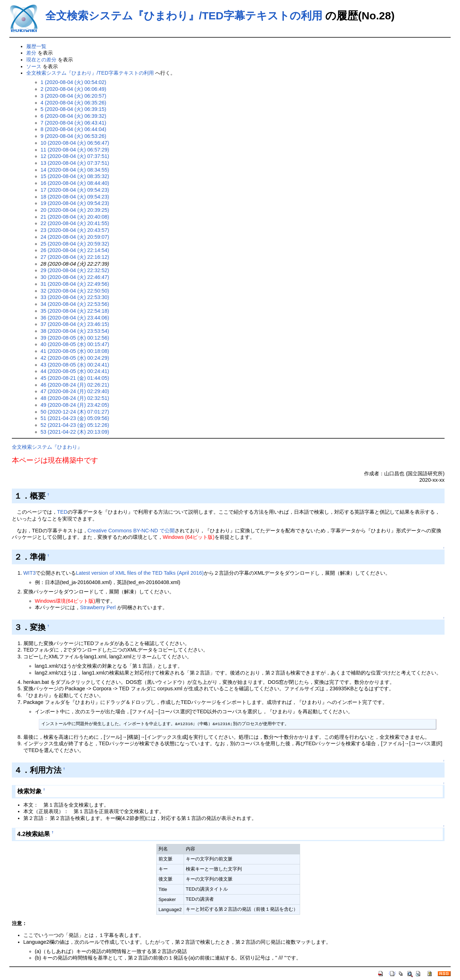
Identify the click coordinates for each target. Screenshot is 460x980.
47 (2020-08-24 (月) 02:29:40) (75, 391)
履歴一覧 (36, 46)
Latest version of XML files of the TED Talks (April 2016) (140, 573)
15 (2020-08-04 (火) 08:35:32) (75, 176)
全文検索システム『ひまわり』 (47, 447)
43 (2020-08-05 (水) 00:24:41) (75, 365)
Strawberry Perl (98, 607)
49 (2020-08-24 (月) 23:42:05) (75, 405)
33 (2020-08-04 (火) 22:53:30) (75, 297)
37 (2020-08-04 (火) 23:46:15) (75, 324)
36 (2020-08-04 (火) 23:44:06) (75, 318)
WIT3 (29, 573)
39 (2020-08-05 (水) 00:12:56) (75, 338)
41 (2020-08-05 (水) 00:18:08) (75, 351)
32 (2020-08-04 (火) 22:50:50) (75, 291)
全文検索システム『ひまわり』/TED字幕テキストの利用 (184, 16)
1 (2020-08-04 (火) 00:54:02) (73, 82)
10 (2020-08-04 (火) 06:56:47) (75, 143)
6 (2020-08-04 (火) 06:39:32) (73, 116)
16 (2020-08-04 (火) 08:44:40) (75, 183)
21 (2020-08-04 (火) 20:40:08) (75, 217)
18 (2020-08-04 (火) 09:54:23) (75, 197)
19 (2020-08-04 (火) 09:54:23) (75, 203)
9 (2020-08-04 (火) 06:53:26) (73, 136)
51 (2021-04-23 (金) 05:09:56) (75, 418)
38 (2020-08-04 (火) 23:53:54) (75, 331)
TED (62, 512)
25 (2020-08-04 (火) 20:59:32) (75, 244)
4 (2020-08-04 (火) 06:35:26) (73, 103)
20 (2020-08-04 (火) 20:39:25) (75, 210)
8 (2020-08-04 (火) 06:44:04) (73, 129)
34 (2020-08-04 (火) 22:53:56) (75, 304)
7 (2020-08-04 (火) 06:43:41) (73, 123)
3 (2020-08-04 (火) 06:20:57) (73, 96)
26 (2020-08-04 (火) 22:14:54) (75, 250)
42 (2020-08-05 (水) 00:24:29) (75, 358)
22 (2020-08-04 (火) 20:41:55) (75, 223)
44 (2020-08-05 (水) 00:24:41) (75, 371)
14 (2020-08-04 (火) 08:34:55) (75, 170)
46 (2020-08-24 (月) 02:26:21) (75, 385)
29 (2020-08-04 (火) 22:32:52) (75, 270)
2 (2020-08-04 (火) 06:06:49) (73, 89)
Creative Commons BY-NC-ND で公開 (131, 531)
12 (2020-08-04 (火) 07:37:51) (75, 156)
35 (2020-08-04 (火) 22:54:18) (75, 311)
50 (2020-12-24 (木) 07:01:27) (75, 412)
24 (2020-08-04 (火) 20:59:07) (75, 237)
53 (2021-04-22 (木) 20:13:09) (75, 432)
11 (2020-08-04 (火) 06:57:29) (75, 150)
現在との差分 (41, 60)
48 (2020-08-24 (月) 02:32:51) (75, 398)
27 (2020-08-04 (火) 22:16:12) (75, 257)
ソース (34, 66)
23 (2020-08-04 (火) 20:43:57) (75, 230)
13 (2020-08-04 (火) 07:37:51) (75, 163)
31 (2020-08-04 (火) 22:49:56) (75, 284)
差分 (31, 53)
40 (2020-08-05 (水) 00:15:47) (75, 344)
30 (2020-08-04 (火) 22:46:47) (75, 277)
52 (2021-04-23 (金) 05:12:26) (75, 425)
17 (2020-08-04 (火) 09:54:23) (75, 190)
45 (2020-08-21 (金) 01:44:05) (75, 378)
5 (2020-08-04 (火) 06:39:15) (73, 109)
